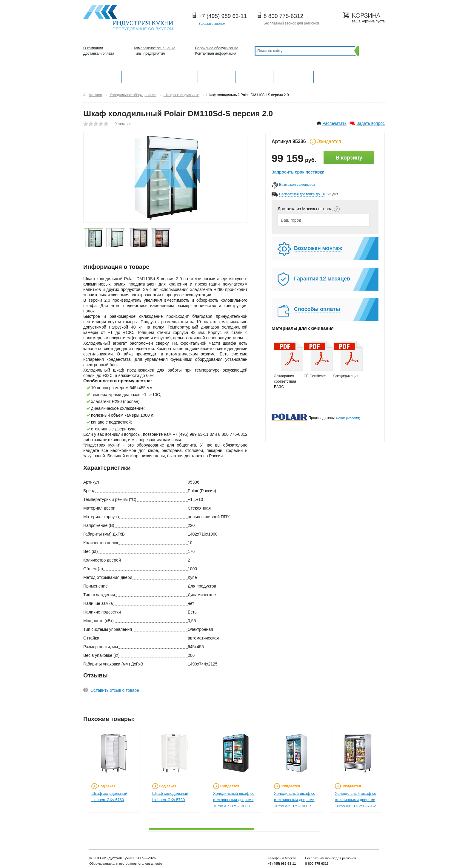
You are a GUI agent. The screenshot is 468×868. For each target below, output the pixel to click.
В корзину (349, 158)
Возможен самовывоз (297, 185)
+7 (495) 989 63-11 (223, 16)
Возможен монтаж (318, 248)
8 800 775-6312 (283, 16)
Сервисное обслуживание (217, 48)
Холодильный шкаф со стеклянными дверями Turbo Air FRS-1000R (295, 800)
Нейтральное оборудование (254, 76)
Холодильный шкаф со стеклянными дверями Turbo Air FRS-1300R (234, 800)
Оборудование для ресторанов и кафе (128, 18)
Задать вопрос (371, 123)
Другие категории (370, 76)
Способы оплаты (317, 309)
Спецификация (345, 360)
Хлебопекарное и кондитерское (293, 76)
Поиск (370, 51)
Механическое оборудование (141, 76)
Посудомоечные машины (334, 76)
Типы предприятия (150, 53)
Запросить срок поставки (298, 172)
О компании (93, 48)
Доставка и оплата (99, 53)
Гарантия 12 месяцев (322, 279)
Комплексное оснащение (155, 48)
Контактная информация (216, 53)
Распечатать (334, 123)
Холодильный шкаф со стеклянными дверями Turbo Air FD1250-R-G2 (356, 800)
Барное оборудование (179, 76)
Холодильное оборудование (217, 76)
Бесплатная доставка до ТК (302, 194)
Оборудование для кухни (102, 76)
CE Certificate (315, 360)
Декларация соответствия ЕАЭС (286, 365)
